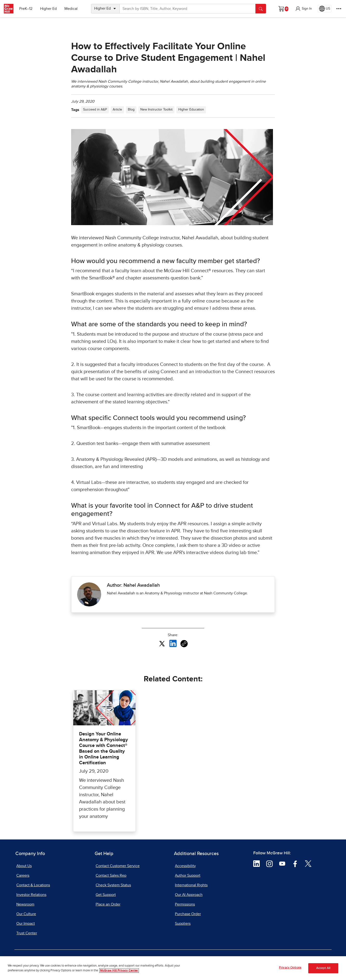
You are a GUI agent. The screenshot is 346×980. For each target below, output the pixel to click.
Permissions (185, 904)
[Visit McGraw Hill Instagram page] (269, 863)
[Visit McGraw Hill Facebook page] (295, 863)
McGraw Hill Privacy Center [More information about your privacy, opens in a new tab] (119, 972)
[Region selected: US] (325, 9)
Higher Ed (48, 9)
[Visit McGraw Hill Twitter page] (308, 863)
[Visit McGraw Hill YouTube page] (282, 863)
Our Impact (26, 924)
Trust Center (27, 933)
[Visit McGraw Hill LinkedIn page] (256, 863)
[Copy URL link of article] (184, 644)
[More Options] (339, 9)
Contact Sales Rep (111, 875)
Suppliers (183, 924)
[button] (303, 9)
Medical (71, 9)
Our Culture (26, 914)
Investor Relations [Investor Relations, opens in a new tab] (31, 895)
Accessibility (185, 866)
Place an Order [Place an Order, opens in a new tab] (108, 904)
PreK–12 (26, 9)
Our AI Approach (189, 895)
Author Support (188, 875)
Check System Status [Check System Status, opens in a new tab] (113, 885)
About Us (24, 866)
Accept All (323, 970)
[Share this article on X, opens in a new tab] (162, 643)
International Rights (191, 885)
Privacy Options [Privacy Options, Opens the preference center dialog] (290, 969)
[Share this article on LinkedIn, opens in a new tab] (173, 643)
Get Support (106, 895)
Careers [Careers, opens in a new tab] (23, 875)
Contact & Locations (33, 885)
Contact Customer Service (118, 866)
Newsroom (25, 904)
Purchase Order (188, 914)
